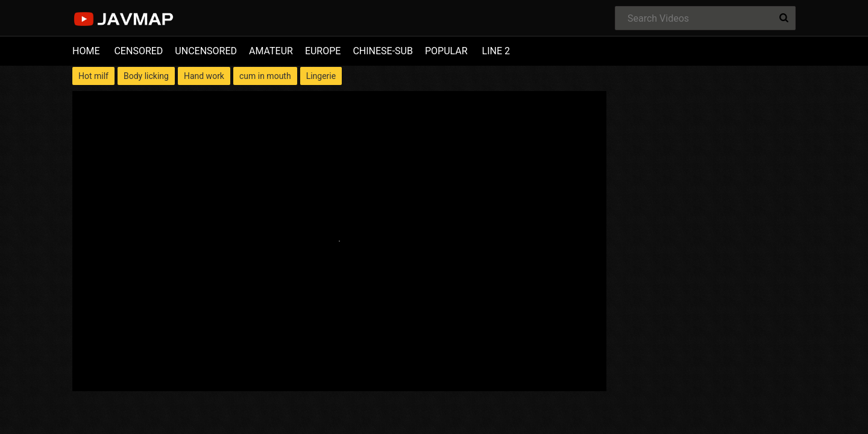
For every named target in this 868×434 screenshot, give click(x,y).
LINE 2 (496, 51)
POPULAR (446, 51)
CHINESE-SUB (383, 51)
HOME (86, 51)
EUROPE (323, 51)
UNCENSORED (206, 51)
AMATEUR (271, 51)
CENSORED (138, 51)
